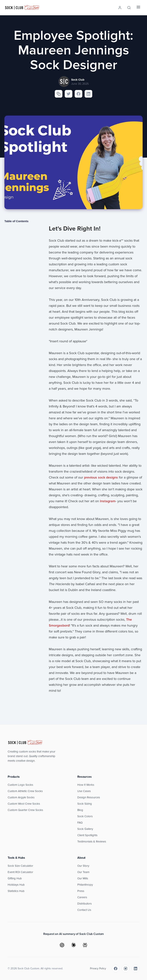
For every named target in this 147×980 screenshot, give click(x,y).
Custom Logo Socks (20, 785)
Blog (80, 810)
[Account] (120, 8)
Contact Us (84, 910)
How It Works (86, 785)
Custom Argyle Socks (21, 797)
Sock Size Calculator (20, 866)
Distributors (85, 904)
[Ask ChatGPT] (62, 945)
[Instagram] (126, 969)
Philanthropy (85, 885)
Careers (82, 897)
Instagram (108, 501)
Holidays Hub (16, 885)
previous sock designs (101, 477)
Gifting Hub (15, 878)
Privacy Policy (98, 968)
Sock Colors (85, 816)
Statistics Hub (16, 891)
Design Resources (89, 797)
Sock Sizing (85, 804)
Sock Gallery (85, 829)
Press (81, 891)
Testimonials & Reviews (92, 842)
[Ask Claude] (73, 945)
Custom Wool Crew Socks (24, 804)
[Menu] (138, 8)
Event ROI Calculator (20, 872)
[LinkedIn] (136, 969)
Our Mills (83, 878)
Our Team (83, 872)
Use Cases (84, 791)
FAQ (80, 823)
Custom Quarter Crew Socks (25, 810)
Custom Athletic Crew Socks (25, 791)
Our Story (83, 866)
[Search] (129, 8)
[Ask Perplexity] (85, 945)
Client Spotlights (87, 835)
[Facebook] (116, 969)
